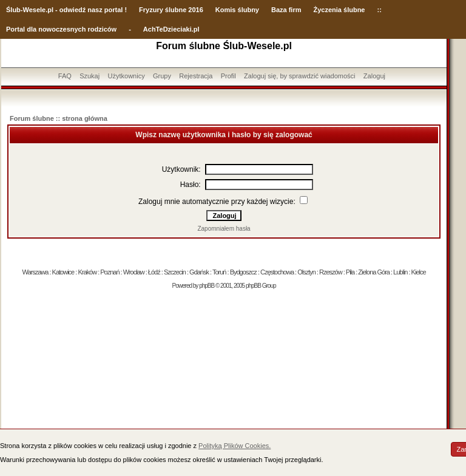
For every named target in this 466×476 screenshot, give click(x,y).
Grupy (162, 76)
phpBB (207, 286)
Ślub (13, 10)
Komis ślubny (237, 10)
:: (379, 10)
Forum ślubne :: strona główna (59, 118)
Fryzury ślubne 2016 (171, 10)
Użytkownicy (127, 76)
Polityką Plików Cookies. (235, 446)
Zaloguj (374, 76)
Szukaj (89, 76)
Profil (228, 76)
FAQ (65, 76)
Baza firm (286, 10)
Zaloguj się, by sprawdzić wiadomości (299, 76)
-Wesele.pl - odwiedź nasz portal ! (74, 10)
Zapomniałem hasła (224, 229)
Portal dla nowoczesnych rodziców (61, 29)
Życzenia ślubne (339, 10)
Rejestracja (196, 76)
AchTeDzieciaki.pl (171, 29)
